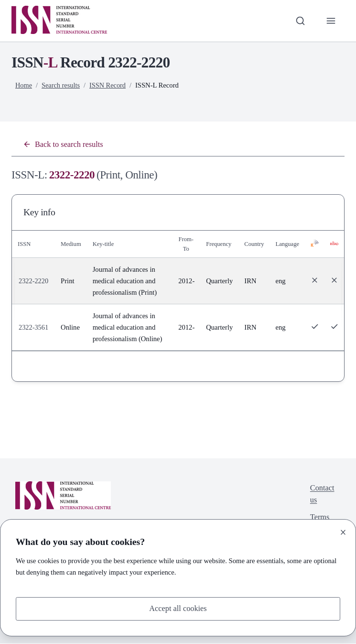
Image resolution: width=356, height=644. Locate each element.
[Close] (343, 532)
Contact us (322, 495)
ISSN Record (109, 85)
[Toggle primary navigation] (331, 21)
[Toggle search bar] (299, 21)
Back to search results (64, 145)
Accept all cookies (178, 608)
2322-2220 (34, 281)
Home (24, 85)
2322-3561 (34, 328)
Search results (62, 85)
